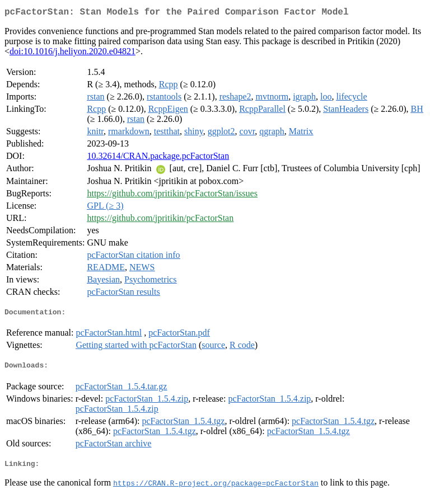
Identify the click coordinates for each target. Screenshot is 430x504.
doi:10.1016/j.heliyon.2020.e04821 (73, 53)
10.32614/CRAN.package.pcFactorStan (158, 158)
